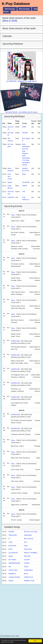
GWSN (24, 186)
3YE (24, 192)
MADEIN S (12, 574)
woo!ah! (25, 168)
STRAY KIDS (13, 570)
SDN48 (27, 182)
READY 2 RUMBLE (31, 553)
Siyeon (10, 182)
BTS (24, 138)
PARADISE (28, 535)
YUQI (10, 542)
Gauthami (11, 197)
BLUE (26, 574)
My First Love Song (31, 532)
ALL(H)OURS (13, 553)
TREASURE (13, 535)
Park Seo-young (10, 176)
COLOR (27, 560)
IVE (10, 567)
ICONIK (27, 563)
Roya (24, 174)
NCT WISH (12, 560)
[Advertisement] (21, 613)
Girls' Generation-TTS (26, 158)
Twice (13, 215)
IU (9, 539)
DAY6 (10, 549)
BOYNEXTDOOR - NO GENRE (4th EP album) (21, 98)
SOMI (24, 127)
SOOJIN (25, 133)
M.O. (26, 542)
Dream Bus (28, 549)
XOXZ (26, 567)
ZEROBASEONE (14, 563)
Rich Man (27, 556)
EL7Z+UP (25, 171)
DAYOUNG (12, 546)
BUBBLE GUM (29, 581)
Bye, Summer (29, 539)
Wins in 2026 (10, 21)
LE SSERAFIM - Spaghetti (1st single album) (21, 67)
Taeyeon (25, 153)
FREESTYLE (29, 577)
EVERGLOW (15, 341)
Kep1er (11, 581)
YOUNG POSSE (14, 577)
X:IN (24, 197)
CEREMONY (28, 570)
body (26, 546)
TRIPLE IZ (26, 200)
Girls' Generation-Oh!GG (26, 163)
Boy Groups (24, 9)
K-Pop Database (16, 4)
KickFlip (11, 532)
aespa (11, 556)
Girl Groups (10, 9)
